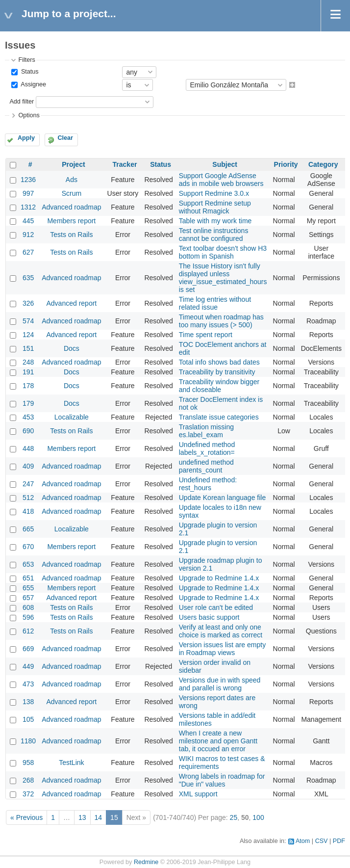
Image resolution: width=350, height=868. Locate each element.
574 (28, 321)
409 (28, 466)
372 (28, 794)
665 (28, 529)
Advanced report (72, 303)
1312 (28, 207)
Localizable (72, 417)
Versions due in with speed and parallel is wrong (220, 684)
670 (28, 547)
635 (28, 278)
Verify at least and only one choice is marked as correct (221, 631)
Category (323, 164)
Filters (26, 60)
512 (28, 498)
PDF (339, 841)
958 (28, 763)
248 (28, 362)
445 (28, 221)
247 (28, 484)
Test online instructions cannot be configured (214, 235)
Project (73, 164)
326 (28, 303)
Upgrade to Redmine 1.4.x (219, 578)
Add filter (22, 102)
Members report (71, 221)
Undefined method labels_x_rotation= (207, 448)
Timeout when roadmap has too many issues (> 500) (221, 321)
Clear (65, 138)
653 (28, 564)
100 (258, 817)
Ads (72, 180)
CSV (322, 841)
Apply (26, 138)
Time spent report (206, 335)
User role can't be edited (216, 607)
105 (28, 719)
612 (28, 631)
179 (28, 403)
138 (28, 702)
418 (28, 511)
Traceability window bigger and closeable (219, 386)
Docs (72, 348)
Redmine (146, 862)
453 (28, 417)
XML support (198, 794)
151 (28, 348)
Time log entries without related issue (215, 303)
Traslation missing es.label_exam (206, 431)
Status (29, 72)
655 (28, 588)
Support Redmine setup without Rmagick (215, 207)
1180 (28, 741)
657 (28, 598)
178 (28, 386)
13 (82, 817)
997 (28, 193)
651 (28, 578)
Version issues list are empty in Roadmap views (222, 649)
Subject (225, 164)
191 (28, 372)
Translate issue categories (219, 417)
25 (234, 817)
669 (28, 649)
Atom (303, 841)
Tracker (125, 164)
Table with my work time (215, 221)
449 (28, 666)
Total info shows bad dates (219, 362)
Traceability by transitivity (217, 372)
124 (28, 335)
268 (28, 780)
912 (28, 235)
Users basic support (209, 617)
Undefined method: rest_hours (208, 484)
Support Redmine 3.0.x (214, 193)
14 (99, 817)
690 (28, 431)
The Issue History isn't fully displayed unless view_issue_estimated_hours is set (223, 278)
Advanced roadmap (71, 207)
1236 (28, 180)
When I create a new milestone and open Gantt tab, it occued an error (218, 741)
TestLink (71, 763)
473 (28, 684)
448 (28, 448)
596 (28, 617)
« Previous (26, 817)
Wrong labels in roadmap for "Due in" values (222, 780)
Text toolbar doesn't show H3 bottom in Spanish (223, 252)
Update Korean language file (222, 498)
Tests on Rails (71, 235)
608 (28, 607)
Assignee (33, 85)
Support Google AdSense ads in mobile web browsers (221, 180)
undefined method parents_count (206, 466)
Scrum (72, 193)
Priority (286, 164)
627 (28, 252)
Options (29, 115)
